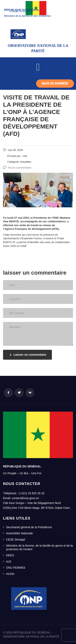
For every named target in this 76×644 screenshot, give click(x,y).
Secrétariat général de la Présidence (29, 527)
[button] (38, 67)
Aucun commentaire (17, 168)
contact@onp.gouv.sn (25, 498)
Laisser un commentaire (28, 355)
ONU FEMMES (16, 568)
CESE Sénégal (16, 540)
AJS (9, 562)
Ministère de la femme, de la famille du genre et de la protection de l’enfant (39, 547)
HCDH (10, 574)
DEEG (10, 555)
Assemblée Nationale (19, 533)
